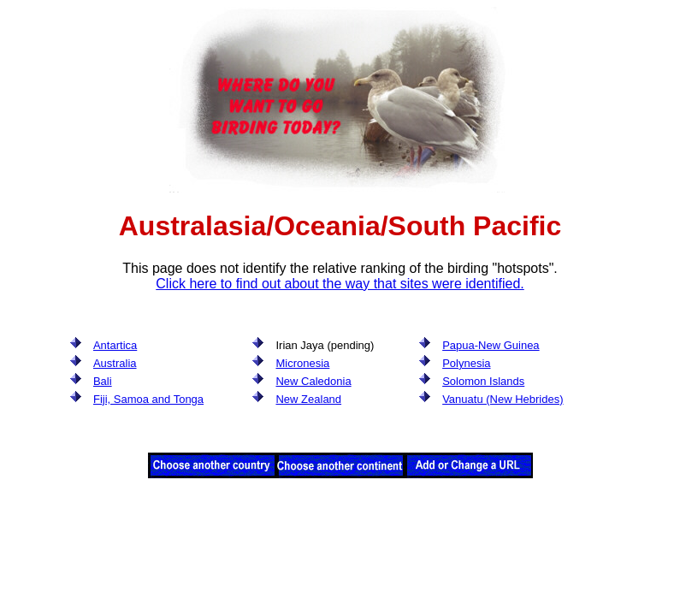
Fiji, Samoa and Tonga (148, 399)
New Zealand (308, 399)
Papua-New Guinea (491, 345)
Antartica (115, 345)
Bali (103, 381)
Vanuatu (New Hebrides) (503, 399)
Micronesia (302, 363)
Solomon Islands (483, 381)
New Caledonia (313, 381)
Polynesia (466, 363)
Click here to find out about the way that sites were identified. (340, 284)
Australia (115, 363)
